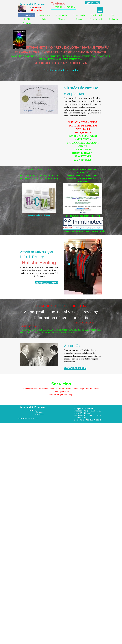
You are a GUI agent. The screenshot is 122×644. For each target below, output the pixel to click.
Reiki (44, 19)
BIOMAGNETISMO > (47, 283)
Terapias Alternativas (37, 9)
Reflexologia (62, 15)
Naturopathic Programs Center (33, 5)
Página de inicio (27, 15)
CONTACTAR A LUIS (75, 368)
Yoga (113, 15)
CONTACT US (93, 3)
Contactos (27, 23)
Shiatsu (79, 19)
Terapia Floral (96, 15)
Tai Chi (27, 19)
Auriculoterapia (96, 19)
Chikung (61, 19)
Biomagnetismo (44, 15)
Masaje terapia (79, 15)
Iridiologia (114, 19)
